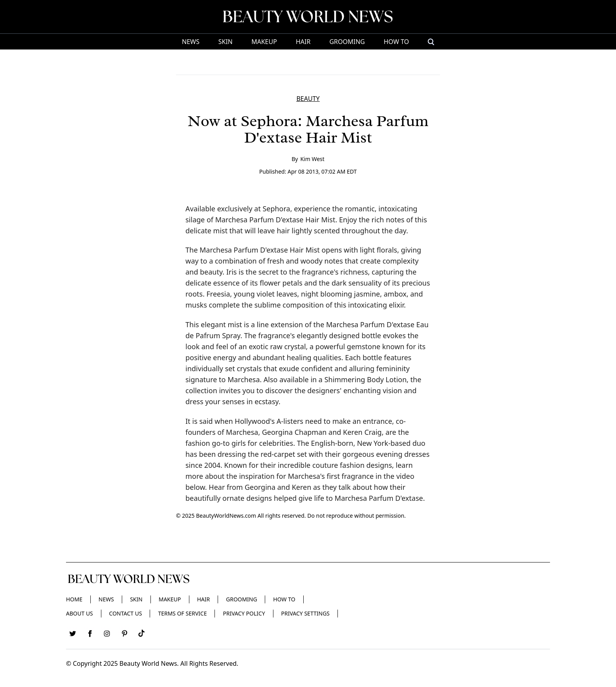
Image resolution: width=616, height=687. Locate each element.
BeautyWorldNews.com (226, 516)
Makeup (264, 42)
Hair (303, 42)
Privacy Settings (305, 613)
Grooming (347, 42)
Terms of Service (182, 613)
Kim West (312, 159)
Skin (225, 42)
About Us (80, 613)
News (191, 42)
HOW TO (396, 42)
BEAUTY (308, 99)
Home (74, 599)
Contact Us (126, 613)
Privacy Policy (244, 613)
